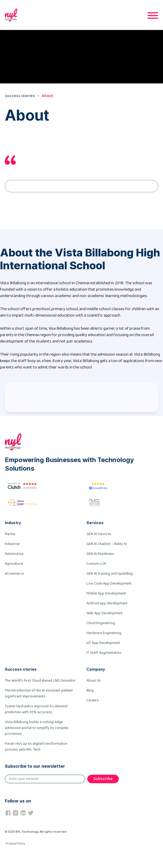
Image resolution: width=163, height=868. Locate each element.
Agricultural (14, 564)
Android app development (107, 603)
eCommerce (14, 574)
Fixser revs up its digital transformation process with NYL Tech (36, 747)
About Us (94, 681)
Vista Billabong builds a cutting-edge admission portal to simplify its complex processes (37, 728)
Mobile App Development (106, 593)
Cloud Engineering (101, 623)
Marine (10, 534)
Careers (93, 700)
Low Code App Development (109, 583)
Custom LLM (96, 564)
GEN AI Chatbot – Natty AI (107, 544)
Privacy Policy (15, 844)
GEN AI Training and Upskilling (110, 574)
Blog (90, 690)
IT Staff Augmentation (104, 653)
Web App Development (105, 613)
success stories (20, 96)
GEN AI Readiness (100, 554)
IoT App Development (103, 643)
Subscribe (103, 779)
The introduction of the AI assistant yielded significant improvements (39, 693)
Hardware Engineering (104, 633)
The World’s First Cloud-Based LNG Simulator (40, 681)
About (48, 96)
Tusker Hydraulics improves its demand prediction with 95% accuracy (36, 709)
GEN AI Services (99, 534)
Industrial (12, 544)
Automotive (14, 554)
